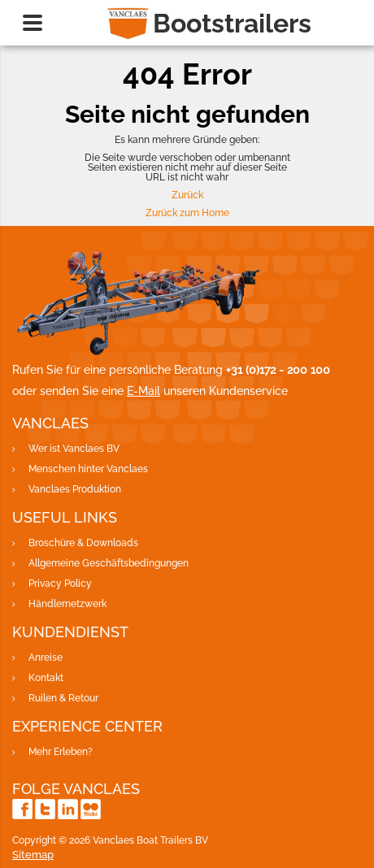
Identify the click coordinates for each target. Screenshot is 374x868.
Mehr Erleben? (61, 752)
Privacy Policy (60, 584)
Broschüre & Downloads (83, 543)
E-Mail (144, 391)
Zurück (187, 195)
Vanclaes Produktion (75, 489)
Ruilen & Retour (63, 698)
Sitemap (33, 855)
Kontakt (46, 678)
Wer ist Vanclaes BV (74, 449)
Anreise (46, 658)
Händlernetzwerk (67, 604)
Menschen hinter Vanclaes (88, 469)
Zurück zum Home (187, 213)
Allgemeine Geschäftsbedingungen (109, 563)
